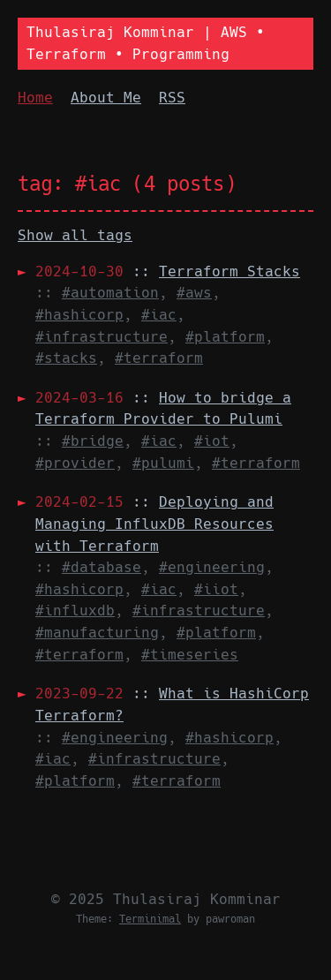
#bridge (93, 441)
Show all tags (75, 235)
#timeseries (190, 655)
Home (35, 98)
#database (102, 567)
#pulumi (163, 463)
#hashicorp (79, 315)
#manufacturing (97, 633)
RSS (172, 98)
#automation (110, 293)
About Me (106, 98)
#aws (194, 293)
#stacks (66, 358)
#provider (75, 463)
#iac (159, 315)
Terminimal (150, 919)
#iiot (216, 589)
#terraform (159, 358)
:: (168, 271)
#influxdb (75, 611)
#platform (225, 337)
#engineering (212, 567)
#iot (212, 441)
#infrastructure (102, 337)
